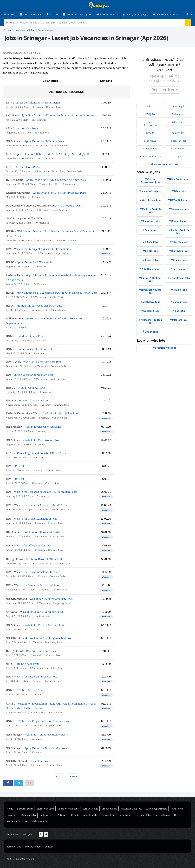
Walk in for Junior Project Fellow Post (56, 413)
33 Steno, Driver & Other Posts (45, 559)
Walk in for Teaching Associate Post (51, 599)
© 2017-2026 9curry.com (20, 859)
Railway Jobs (47, 815)
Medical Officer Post (31, 336)
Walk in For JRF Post (30, 690)
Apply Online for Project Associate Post (38, 362)
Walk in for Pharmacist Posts (42, 532)
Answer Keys (108, 815)
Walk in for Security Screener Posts (41, 612)
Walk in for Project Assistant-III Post (36, 572)
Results (75, 815)
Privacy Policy (33, 847)
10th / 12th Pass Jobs (36, 822)
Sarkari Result (90, 809)
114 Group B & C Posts (26, 167)
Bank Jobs (12, 815)
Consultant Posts (40, 761)
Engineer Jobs (143, 815)
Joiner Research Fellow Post (35, 349)
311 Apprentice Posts (26, 128)
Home (10, 809)
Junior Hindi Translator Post (31, 401)
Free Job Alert (109, 809)
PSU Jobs (62, 815)
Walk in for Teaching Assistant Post (51, 638)
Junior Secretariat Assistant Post (34, 375)
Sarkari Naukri (25, 809)
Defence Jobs (29, 815)
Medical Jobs (14, 822)
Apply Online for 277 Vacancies (35, 262)
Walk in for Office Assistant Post (33, 546)
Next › (73, 777)
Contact (49, 847)
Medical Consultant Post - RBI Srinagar (37, 103)
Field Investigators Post (32, 388)
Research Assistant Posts (41, 651)
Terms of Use (14, 847)
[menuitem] (10, 15)
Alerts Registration (156, 809)
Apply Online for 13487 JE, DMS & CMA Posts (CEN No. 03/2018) (52, 154)
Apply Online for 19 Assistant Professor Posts (60, 193)
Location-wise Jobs (68, 809)
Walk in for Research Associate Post (36, 677)
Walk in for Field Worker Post (42, 440)
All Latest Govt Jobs (132, 809)
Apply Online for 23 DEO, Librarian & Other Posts (56, 180)
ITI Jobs (178, 815)
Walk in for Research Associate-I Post (37, 585)
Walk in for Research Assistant (43, 427)
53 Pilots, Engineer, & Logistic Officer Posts (40, 453)
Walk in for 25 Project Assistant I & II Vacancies (42, 249)
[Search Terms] (98, 23)
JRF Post (19, 466)
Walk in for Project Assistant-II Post (35, 519)
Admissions (177, 809)
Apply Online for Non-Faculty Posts (46, 748)
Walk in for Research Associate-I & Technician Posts (45, 492)
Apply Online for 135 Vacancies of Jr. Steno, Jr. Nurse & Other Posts (57, 293)
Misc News (125, 815)
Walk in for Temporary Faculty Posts (46, 735)
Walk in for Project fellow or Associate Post (44, 721)
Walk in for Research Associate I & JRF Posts (40, 505)
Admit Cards (90, 815)
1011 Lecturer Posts (71, 206)
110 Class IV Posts (36, 219)
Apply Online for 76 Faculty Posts (44, 141)
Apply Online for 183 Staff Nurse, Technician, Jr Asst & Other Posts (57, 116)
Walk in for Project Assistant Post (44, 625)
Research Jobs (162, 815)
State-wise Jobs (45, 809)
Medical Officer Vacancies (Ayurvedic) (40, 306)
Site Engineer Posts (28, 664)
